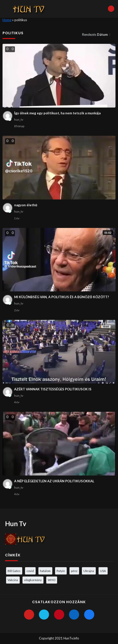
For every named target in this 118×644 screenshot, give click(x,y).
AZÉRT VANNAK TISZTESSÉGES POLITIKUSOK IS (53, 389)
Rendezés (95, 35)
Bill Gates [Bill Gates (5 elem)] (14, 571)
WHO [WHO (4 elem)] (52, 580)
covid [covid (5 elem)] (30, 571)
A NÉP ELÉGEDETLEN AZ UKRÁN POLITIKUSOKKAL (54, 481)
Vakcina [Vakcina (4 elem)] (13, 580)
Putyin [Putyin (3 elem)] (61, 571)
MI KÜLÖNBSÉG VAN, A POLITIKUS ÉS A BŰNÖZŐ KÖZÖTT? (62, 297)
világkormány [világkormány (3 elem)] (33, 580)
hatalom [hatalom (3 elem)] (45, 571)
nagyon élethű (26, 205)
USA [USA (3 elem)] (103, 571)
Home (7, 20)
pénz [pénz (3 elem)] (74, 571)
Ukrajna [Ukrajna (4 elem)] (89, 571)
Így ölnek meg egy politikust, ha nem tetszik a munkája (57, 113)
